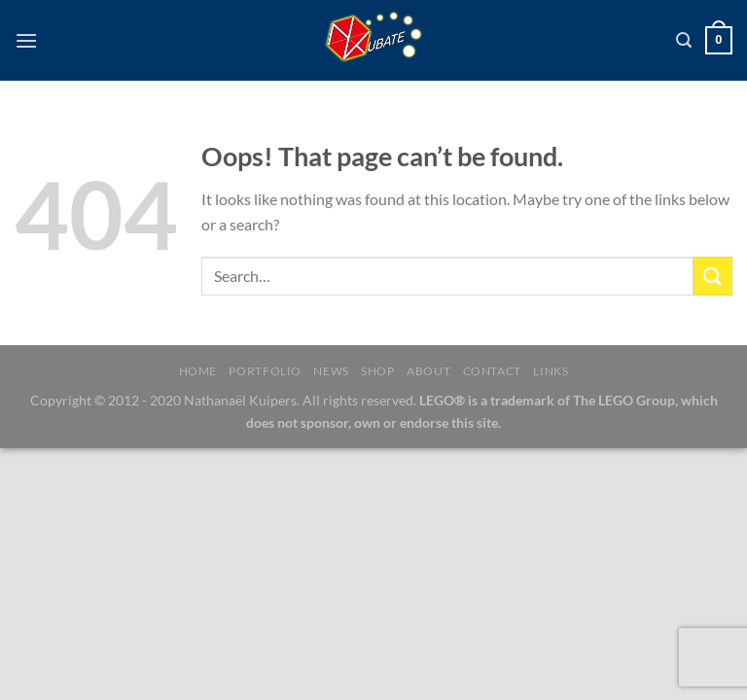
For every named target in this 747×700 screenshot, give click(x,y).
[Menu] (26, 40)
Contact (492, 371)
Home (198, 371)
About (428, 371)
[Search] (684, 40)
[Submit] (713, 276)
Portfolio (265, 371)
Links (551, 371)
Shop (377, 371)
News (331, 371)
